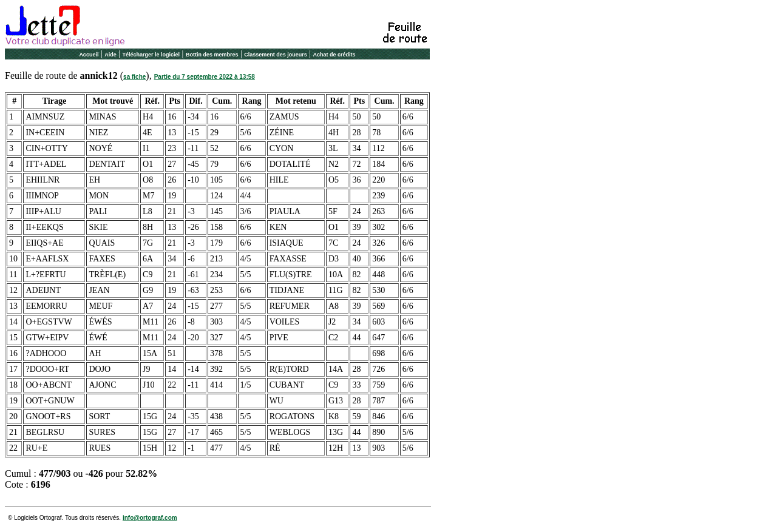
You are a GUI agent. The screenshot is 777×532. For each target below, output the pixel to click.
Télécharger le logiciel (151, 55)
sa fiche (134, 77)
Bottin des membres (212, 55)
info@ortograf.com (150, 518)
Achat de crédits (334, 55)
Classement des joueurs (276, 55)
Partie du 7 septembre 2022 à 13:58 (205, 77)
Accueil (89, 55)
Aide (110, 55)
